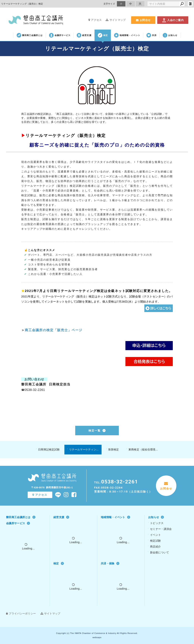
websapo (97, 637)
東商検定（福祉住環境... (143, 449)
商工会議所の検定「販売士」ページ (54, 330)
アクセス (95, 20)
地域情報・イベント (127, 35)
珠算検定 (114, 449)
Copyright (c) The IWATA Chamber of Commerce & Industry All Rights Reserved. (97, 633)
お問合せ (143, 20)
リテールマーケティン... (84, 449)
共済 (151, 35)
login (190, 4)
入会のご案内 (173, 20)
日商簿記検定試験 (49, 449)
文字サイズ (109, 4)
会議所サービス (60, 35)
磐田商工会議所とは (30, 35)
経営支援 (84, 35)
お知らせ (170, 35)
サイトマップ (116, 20)
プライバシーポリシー (21, 613)
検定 (103, 35)
